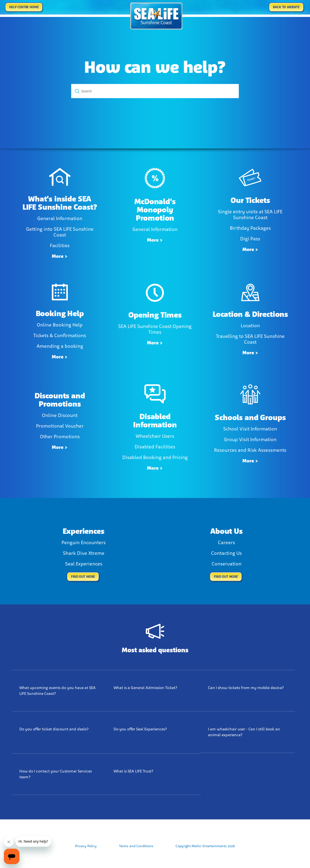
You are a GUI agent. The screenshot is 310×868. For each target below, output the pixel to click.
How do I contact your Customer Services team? (56, 774)
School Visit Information (250, 429)
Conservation (227, 564)
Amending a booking (60, 346)
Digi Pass (250, 239)
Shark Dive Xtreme (84, 553)
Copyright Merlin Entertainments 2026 (205, 846)
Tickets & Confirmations (60, 335)
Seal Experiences (84, 564)
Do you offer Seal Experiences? (140, 729)
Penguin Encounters (84, 542)
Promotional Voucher (60, 426)
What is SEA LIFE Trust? (133, 771)
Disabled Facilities (155, 447)
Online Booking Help (60, 325)
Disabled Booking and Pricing (155, 457)
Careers (226, 542)
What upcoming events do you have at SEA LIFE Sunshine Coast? (58, 691)
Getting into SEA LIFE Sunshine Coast (60, 232)
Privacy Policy (86, 846)
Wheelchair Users (155, 436)
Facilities (60, 245)
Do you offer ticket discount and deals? (54, 729)
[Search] (155, 91)
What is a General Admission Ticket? (145, 688)
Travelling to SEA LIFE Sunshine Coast (250, 339)
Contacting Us (226, 553)
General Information (60, 218)
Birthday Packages (250, 228)
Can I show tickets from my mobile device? (246, 688)
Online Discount (60, 415)
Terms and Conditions (136, 846)
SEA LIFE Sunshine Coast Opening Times (155, 329)
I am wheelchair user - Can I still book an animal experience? (244, 732)
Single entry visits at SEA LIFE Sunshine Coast (250, 215)
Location (250, 326)
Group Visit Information (250, 439)
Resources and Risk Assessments (250, 450)
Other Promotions (60, 437)
